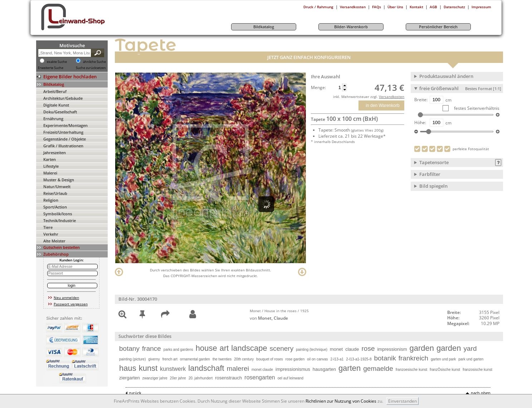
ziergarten (130, 378)
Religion (51, 200)
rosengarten (260, 377)
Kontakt (416, 7)
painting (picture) (132, 359)
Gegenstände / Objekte (65, 139)
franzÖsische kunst (445, 370)
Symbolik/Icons (58, 214)
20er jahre (178, 378)
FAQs (377, 7)
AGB (433, 7)
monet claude (262, 370)
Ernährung (53, 119)
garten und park (443, 359)
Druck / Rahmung (318, 7)
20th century (244, 359)
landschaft (206, 368)
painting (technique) (312, 350)
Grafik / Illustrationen (63, 146)
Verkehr (51, 234)
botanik (385, 358)
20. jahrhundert (201, 378)
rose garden (295, 359)
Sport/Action (55, 207)
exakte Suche (57, 62)
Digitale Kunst (56, 105)
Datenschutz (454, 7)
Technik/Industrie (60, 220)
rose (368, 348)
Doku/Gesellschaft (60, 112)
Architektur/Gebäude (63, 98)
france (152, 348)
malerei (238, 368)
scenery (282, 348)
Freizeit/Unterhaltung (63, 132)
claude (352, 349)
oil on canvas (317, 359)
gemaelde (378, 368)
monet (336, 349)
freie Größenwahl (460, 88)
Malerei (50, 173)
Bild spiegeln (433, 186)
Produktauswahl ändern (446, 76)
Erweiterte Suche (51, 68)
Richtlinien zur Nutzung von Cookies (341, 401)
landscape (249, 348)
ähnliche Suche (94, 62)
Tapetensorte (434, 162)
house (206, 348)
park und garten (471, 359)
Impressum (481, 7)
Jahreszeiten (55, 153)
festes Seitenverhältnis (476, 108)
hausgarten (324, 369)
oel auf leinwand (291, 378)
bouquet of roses (270, 359)
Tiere (48, 227)
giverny (154, 359)
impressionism (392, 349)
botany (129, 348)
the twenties (222, 359)
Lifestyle (51, 166)
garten (350, 368)
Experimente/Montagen (65, 125)
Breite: (421, 100)
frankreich (413, 358)
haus (128, 368)
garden (422, 348)
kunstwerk (173, 369)
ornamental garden (195, 359)
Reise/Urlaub (55, 193)
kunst (148, 368)
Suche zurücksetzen (91, 68)
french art (170, 359)
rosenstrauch (228, 378)
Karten (50, 159)
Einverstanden (402, 401)
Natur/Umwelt (57, 186)
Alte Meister (54, 241)
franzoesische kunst (411, 370)
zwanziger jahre (155, 378)
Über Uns (395, 7)
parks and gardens (178, 350)
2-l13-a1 (337, 359)
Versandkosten (353, 7)
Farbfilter (430, 174)
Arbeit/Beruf (55, 91)
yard (470, 348)
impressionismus (293, 369)
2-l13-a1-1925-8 (359, 359)
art (224, 348)
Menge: (318, 88)
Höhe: (420, 123)
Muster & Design (59, 180)
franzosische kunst (477, 370)
